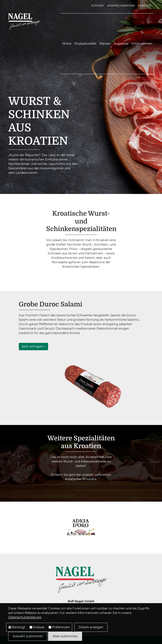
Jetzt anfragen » (33, 346)
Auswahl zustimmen (28, 636)
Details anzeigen (91, 627)
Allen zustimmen (65, 636)
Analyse (39, 627)
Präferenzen (61, 627)
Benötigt (19, 627)
